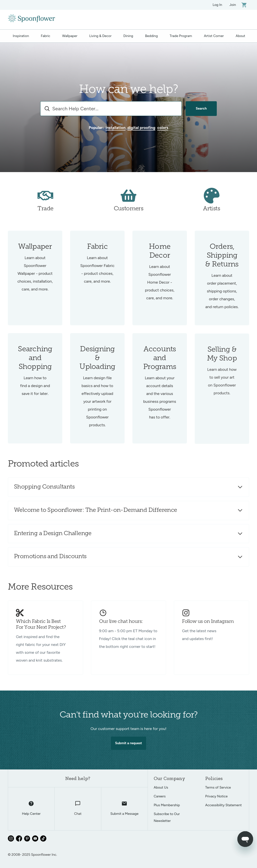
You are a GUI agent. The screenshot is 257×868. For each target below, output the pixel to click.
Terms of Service (218, 787)
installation (116, 128)
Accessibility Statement (224, 805)
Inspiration (21, 36)
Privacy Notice (216, 796)
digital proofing (141, 128)
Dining (128, 36)
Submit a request (128, 748)
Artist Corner (214, 36)
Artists (212, 214)
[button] (128, 487)
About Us (161, 787)
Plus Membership (167, 805)
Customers (129, 214)
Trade (45, 214)
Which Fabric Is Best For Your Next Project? (41, 625)
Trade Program (181, 36)
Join (233, 5)
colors (163, 128)
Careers (160, 796)
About (240, 36)
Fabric (45, 36)
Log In (217, 5)
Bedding (152, 36)
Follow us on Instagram (208, 622)
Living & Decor (100, 36)
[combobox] (111, 109)
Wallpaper (70, 36)
